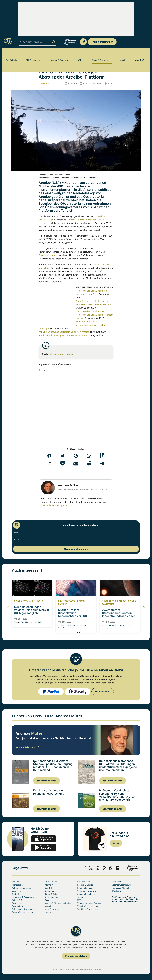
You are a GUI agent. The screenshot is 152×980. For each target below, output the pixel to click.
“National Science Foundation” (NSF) (85, 220)
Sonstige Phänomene (59, 54)
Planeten (128, 625)
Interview (49, 885)
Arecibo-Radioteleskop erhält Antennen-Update (63, 335)
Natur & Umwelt (52, 909)
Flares (121, 625)
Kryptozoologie (67, 601)
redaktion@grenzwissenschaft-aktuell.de (83, 42)
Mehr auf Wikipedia (27, 747)
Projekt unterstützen (102, 42)
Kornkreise (49, 891)
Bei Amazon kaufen (113, 809)
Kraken (75, 625)
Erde (23, 622)
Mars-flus (34, 622)
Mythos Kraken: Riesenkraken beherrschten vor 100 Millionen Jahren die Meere (72, 616)
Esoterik (16, 894)
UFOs (80, 54)
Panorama (49, 912)
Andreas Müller (44, 84)
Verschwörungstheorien (88, 906)
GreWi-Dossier (51, 882)
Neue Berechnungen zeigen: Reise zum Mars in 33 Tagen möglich (32, 610)
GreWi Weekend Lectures (23, 912)
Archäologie (11, 54)
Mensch (122, 54)
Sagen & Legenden (86, 888)
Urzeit (72, 628)
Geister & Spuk (19, 900)
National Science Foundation (62, 354)
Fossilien (68, 625)
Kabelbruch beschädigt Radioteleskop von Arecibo (64, 332)
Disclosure (17, 891)
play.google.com (44, 847)
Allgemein (16, 882)
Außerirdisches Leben (114, 601)
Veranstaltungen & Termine (89, 903)
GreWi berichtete (47, 255)
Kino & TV (49, 888)
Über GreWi (140, 54)
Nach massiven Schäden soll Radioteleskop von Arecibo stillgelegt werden (95, 315)
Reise (40, 622)
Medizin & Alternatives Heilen (58, 903)
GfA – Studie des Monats (23, 909)
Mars (27, 622)
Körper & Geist (51, 894)
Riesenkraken (63, 628)
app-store (44, 839)
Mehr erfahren (103, 691)
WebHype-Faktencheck (88, 909)
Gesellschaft (17, 906)
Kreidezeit (82, 625)
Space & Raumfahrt (100, 54)
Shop (116, 843)
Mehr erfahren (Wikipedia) (54, 505)
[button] (49, 456)
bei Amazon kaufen (47, 781)
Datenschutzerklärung (121, 885)
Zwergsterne (107, 628)
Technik (41, 601)
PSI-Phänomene (33, 54)
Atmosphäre (113, 625)
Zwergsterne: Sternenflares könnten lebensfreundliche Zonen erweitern (119, 615)
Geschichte (17, 903)
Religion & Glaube (85, 885)
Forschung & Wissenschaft (24, 897)
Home (14, 61)
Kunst (47, 900)
